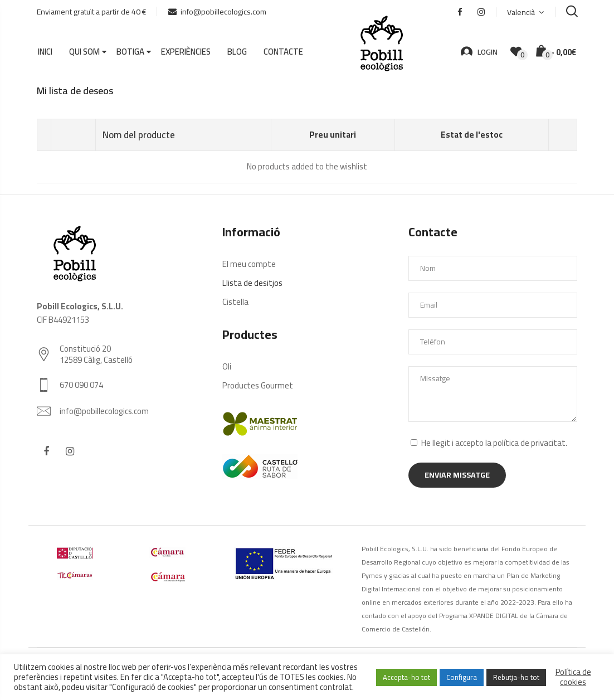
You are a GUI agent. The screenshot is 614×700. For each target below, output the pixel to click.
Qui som (84, 52)
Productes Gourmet (258, 385)
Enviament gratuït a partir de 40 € (91, 12)
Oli (227, 366)
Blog (237, 52)
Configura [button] (462, 677)
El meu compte (249, 263)
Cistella (235, 301)
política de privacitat (529, 442)
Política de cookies (573, 677)
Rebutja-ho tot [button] (516, 677)
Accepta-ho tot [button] (406, 677)
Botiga (130, 52)
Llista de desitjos (252, 282)
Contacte (283, 52)
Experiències (186, 52)
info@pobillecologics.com (217, 12)
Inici (45, 52)
